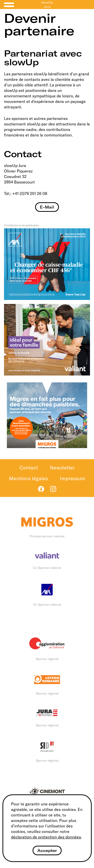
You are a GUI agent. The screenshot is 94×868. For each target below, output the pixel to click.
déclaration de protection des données (46, 837)
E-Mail (47, 207)
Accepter (47, 850)
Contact (29, 468)
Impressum (73, 478)
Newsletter (62, 468)
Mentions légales (28, 478)
